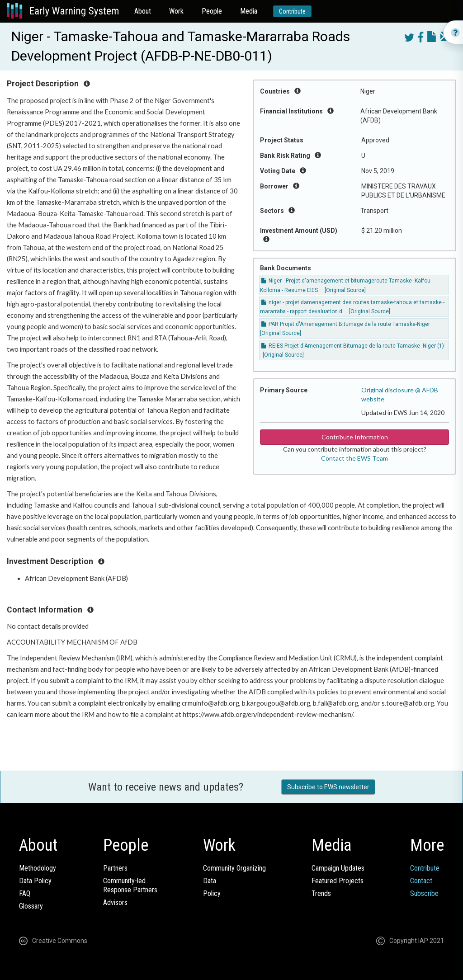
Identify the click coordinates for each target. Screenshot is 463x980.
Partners (115, 868)
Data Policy (35, 881)
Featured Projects (338, 881)
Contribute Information (355, 437)
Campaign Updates (338, 868)
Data (210, 881)
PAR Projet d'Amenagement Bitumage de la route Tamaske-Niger (346, 324)
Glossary (31, 906)
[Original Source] (345, 290)
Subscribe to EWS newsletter (328, 787)
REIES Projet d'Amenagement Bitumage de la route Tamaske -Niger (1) (353, 346)
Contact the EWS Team (354, 458)
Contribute (292, 11)
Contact (421, 881)
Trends (321, 893)
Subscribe (424, 893)
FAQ (25, 893)
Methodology (38, 868)
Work (176, 11)
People (212, 11)
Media (249, 11)
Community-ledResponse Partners (130, 885)
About (143, 11)
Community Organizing (234, 868)
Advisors (115, 902)
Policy (212, 893)
